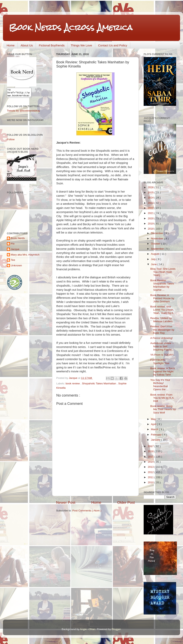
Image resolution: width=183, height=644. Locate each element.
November (157, 239)
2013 (151, 467)
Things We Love (81, 45)
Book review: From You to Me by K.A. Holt (162, 398)
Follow (11, 141)
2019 (151, 224)
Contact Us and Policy (113, 45)
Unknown (16, 267)
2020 (151, 218)
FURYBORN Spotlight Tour (160, 361)
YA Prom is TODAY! (162, 355)
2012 (151, 472)
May (154, 419)
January (156, 440)
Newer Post (66, 502)
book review (73, 383)
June (154, 264)
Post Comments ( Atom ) (87, 511)
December (157, 233)
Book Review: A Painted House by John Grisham (162, 298)
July (154, 259)
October (156, 244)
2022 (151, 208)
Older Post (126, 502)
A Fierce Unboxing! (162, 338)
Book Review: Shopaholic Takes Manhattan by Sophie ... (162, 285)
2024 (151, 198)
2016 (151, 451)
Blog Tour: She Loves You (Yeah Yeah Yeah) (163, 272)
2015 (151, 457)
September (158, 249)
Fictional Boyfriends (52, 45)
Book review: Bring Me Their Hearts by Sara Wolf (163, 409)
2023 (151, 203)
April (154, 424)
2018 (151, 229)
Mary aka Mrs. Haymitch (25, 256)
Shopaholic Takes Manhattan (99, 383)
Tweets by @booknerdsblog (23, 112)
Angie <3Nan (88, 629)
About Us (27, 45)
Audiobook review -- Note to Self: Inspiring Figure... (162, 346)
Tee (13, 262)
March (155, 429)
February (157, 435)
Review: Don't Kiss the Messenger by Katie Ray (162, 330)
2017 (151, 446)
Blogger (116, 629)
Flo (13, 245)
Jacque (15, 251)
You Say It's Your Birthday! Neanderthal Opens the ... (160, 385)
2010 (151, 482)
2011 (151, 477)
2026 (151, 187)
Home (11, 45)
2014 (151, 462)
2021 (151, 213)
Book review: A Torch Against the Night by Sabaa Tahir (163, 371)
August (155, 254)
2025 (151, 192)
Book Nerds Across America (71, 27)
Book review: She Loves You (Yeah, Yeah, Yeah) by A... (163, 310)
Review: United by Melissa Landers (161, 320)
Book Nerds (18, 240)
